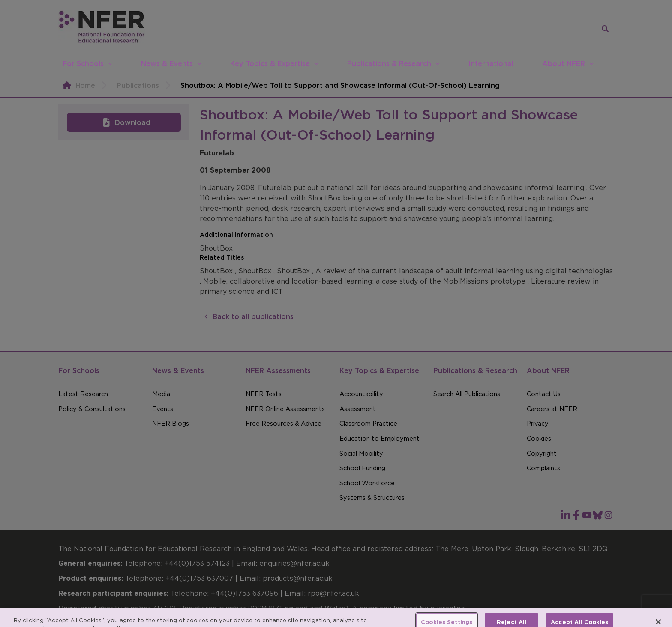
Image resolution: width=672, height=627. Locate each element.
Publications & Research (389, 63)
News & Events (167, 63)
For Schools (83, 63)
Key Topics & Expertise (270, 63)
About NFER (564, 63)
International (491, 63)
